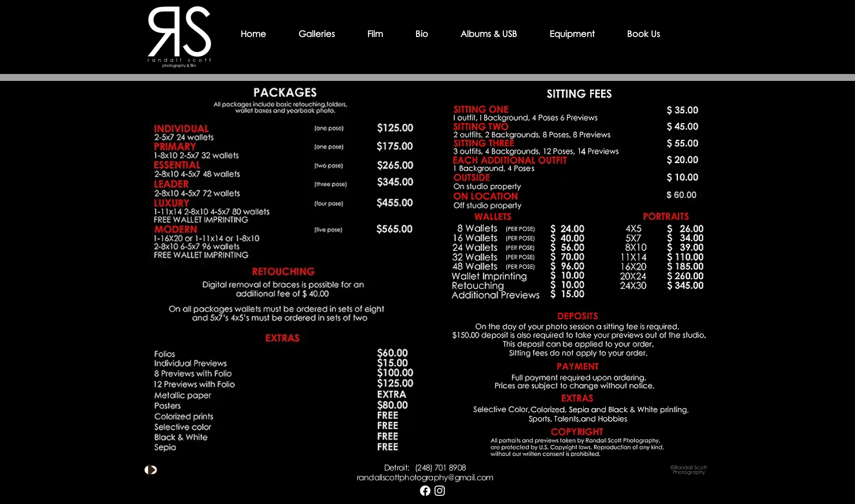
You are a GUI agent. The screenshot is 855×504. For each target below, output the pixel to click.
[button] (317, 34)
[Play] (151, 470)
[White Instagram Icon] (440, 491)
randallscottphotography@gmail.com (425, 477)
